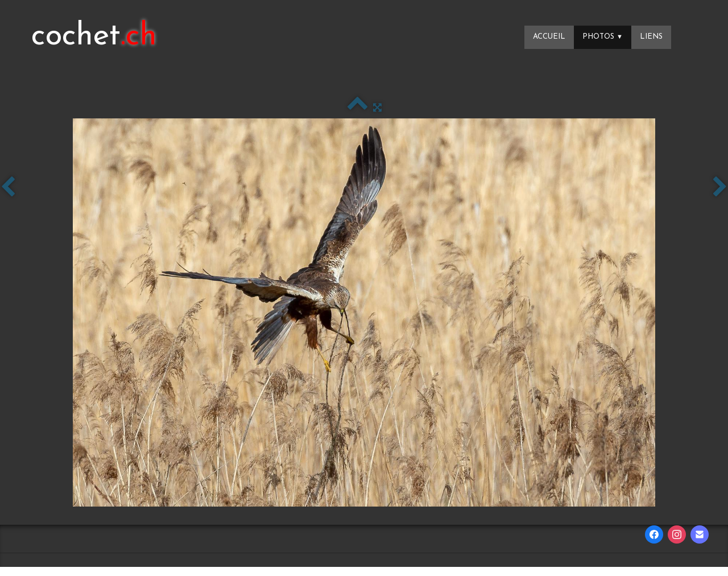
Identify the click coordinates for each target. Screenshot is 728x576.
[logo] (94, 37)
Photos (603, 37)
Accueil (549, 37)
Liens (651, 37)
